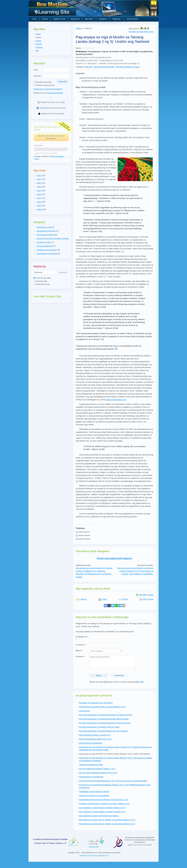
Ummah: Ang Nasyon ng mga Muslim (94, 796)
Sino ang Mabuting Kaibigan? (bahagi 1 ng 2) (97, 769)
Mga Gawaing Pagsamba (104, 67)
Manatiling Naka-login (43, 82)
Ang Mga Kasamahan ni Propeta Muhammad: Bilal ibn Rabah (104, 719)
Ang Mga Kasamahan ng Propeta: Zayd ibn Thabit (99, 727)
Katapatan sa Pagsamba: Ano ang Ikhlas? (96, 703)
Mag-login (63, 82)
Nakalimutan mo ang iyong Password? (48, 89)
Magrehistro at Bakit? (55, 93)
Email (36, 70)
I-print (102, 599)
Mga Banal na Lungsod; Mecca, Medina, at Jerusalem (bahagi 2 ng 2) (107, 824)
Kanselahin (119, 675)
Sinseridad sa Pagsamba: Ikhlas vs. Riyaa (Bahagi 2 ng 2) (102, 707)
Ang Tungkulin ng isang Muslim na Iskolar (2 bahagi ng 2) (102, 812)
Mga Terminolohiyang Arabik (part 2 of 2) (95, 739)
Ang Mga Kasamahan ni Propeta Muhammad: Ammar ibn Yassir (105, 723)
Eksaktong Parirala (42, 284)
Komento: (81, 656)
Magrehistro (75, 19)
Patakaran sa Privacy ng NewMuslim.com (94, 856)
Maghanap (118, 19)
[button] (35, 176)
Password (37, 76)
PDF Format (146, 599)
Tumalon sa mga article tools (141, 32)
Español (38, 41)
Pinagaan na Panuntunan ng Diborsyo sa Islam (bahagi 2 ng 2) (104, 804)
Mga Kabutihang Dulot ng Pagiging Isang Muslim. (99, 816)
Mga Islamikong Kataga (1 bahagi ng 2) (95, 735)
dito (142, 682)
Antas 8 (79, 28)
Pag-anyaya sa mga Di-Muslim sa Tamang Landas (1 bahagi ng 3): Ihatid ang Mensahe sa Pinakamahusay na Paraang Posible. (94, 572)
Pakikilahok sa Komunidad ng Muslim (94, 792)
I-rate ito (81, 599)
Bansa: (79, 650)
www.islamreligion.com (116, 400)
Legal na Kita (84, 711)
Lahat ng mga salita (42, 278)
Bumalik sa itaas (144, 595)
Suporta (45, 19)
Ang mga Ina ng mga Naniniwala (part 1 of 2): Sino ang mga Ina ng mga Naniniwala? (113, 781)
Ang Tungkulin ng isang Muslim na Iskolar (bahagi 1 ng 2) (102, 808)
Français (39, 44)
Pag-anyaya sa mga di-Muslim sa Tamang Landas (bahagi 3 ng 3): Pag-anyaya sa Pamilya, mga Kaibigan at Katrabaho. (135, 571)
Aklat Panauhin (132, 19)
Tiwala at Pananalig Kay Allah (91, 765)
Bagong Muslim (53, 9)
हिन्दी (37, 51)
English (38, 34)
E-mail (123, 599)
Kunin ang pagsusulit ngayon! (115, 558)
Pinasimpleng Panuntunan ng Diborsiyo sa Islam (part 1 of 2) (103, 800)
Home (35, 19)
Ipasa (98, 675)
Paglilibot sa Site (59, 19)
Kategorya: (80, 67)
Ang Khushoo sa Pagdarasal (90, 743)
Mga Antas (90, 19)
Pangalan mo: (82, 638)
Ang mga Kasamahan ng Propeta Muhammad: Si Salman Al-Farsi (105, 715)
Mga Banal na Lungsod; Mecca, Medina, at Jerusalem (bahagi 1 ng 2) (107, 820)
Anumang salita (40, 281)
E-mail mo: (81, 645)
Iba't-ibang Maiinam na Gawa (128, 67)
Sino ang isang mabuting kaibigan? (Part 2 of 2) (98, 773)
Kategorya (104, 19)
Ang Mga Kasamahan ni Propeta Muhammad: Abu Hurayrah (103, 731)
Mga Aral (89, 67)
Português (39, 47)
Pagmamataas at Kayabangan (91, 777)
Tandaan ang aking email (44, 85)
